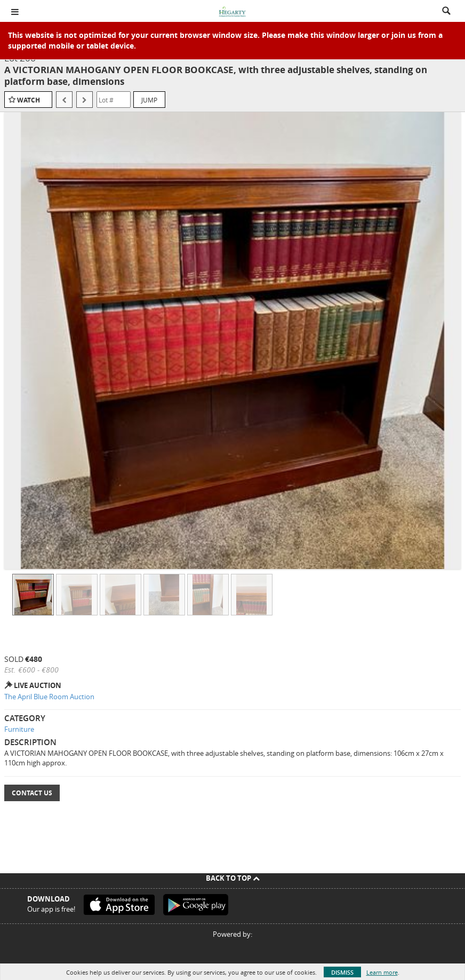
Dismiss (342, 972)
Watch (29, 100)
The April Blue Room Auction (49, 697)
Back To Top (233, 878)
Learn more (382, 972)
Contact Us (32, 793)
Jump (149, 100)
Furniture (19, 729)
